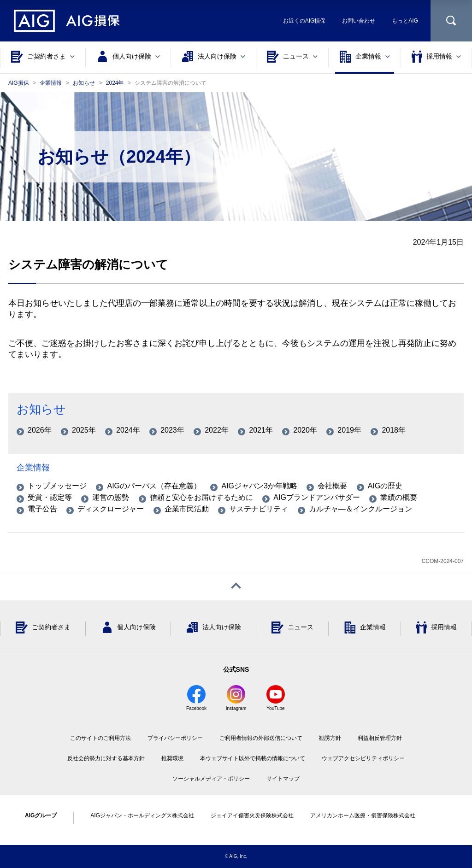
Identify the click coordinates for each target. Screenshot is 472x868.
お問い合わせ (359, 21)
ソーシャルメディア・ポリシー (211, 779)
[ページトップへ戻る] (236, 587)
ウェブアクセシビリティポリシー (363, 758)
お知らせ (41, 409)
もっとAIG (405, 21)
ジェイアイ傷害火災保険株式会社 (252, 815)
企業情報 (33, 468)
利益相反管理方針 (380, 738)
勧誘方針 (330, 738)
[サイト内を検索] (451, 21)
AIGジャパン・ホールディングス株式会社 (142, 815)
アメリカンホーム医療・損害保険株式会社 (363, 815)
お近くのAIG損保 (304, 21)
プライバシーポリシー (175, 738)
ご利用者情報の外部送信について (261, 738)
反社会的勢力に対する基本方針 (106, 758)
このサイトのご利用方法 (100, 738)
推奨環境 (172, 758)
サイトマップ (283, 779)
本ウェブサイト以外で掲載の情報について (253, 758)
